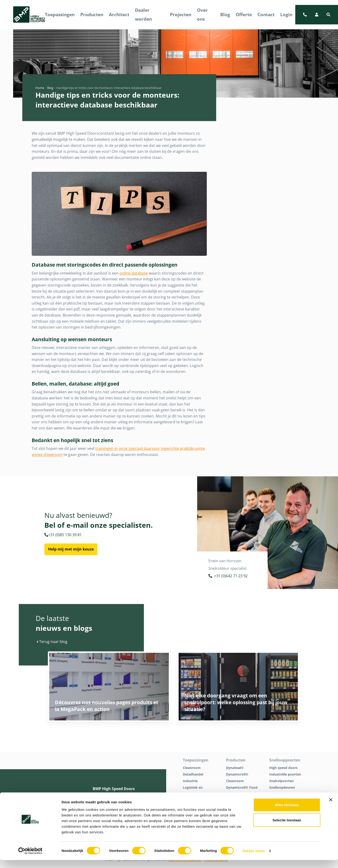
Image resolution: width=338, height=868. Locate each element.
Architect (119, 14)
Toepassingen (60, 14)
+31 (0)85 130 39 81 (63, 535)
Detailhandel (193, 774)
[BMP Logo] (29, 15)
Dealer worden (143, 14)
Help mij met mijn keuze (71, 549)
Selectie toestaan (287, 828)
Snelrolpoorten (281, 781)
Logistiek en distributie (193, 791)
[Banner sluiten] (331, 807)
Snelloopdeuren (282, 787)
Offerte (244, 14)
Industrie (190, 781)
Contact (266, 14)
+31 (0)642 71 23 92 (228, 576)
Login (286, 14)
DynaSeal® (235, 768)
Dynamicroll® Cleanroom (237, 778)
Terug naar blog (52, 642)
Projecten (181, 14)
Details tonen (254, 859)
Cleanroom (192, 768)
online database (134, 273)
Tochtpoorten (280, 794)
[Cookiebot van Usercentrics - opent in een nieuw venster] (30, 859)
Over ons (202, 14)
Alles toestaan (287, 813)
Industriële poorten (285, 774)
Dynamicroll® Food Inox (242, 791)
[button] (328, 15)
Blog (225, 14)
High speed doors (283, 768)
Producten (92, 14)
